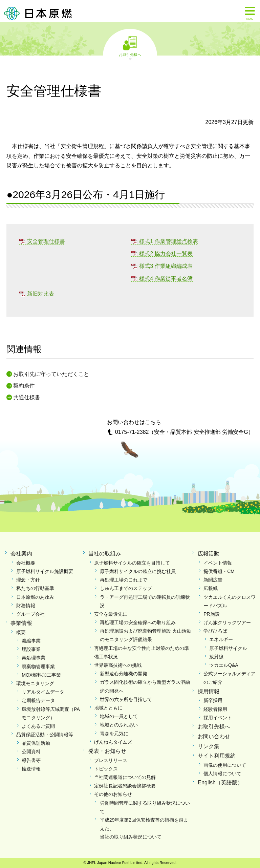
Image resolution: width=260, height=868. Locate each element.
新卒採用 (213, 700)
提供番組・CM (219, 571)
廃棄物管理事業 (38, 666)
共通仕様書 (27, 397)
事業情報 (21, 623)
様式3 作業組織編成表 (166, 266)
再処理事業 (34, 658)
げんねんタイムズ (113, 742)
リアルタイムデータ (43, 692)
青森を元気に (114, 734)
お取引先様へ (130, 54)
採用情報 (209, 691)
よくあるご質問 (38, 726)
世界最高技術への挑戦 (118, 665)
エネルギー (221, 639)
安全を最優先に (111, 614)
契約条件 (24, 386)
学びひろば (215, 631)
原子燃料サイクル (228, 648)
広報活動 (209, 554)
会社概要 (26, 563)
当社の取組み (105, 554)
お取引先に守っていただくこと (51, 374)
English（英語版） (220, 782)
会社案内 (21, 554)
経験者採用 (215, 709)
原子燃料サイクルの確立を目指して (132, 563)
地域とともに (108, 708)
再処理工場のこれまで (124, 580)
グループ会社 (30, 614)
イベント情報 (218, 563)
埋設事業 (31, 649)
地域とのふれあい (119, 725)
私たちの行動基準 (35, 588)
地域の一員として (119, 716)
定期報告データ (38, 700)
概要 (21, 632)
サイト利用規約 (217, 756)
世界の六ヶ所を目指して (126, 699)
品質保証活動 (36, 743)
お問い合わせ (214, 736)
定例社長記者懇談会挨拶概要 (125, 786)
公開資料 (31, 751)
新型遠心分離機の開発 (124, 674)
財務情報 (26, 606)
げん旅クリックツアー (227, 622)
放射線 (216, 657)
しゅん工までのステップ (126, 588)
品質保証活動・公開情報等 (45, 735)
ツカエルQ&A (224, 665)
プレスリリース (111, 760)
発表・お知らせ (107, 751)
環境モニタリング (35, 683)
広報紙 (211, 588)
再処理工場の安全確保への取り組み (138, 622)
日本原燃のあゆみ (35, 597)
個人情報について (222, 774)
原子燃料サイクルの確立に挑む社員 (138, 571)
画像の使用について (225, 765)
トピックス (106, 769)
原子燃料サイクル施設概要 (45, 571)
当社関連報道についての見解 (125, 777)
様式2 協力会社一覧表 (166, 253)
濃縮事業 (31, 641)
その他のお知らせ (113, 794)
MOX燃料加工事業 (41, 675)
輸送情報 (31, 769)
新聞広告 (213, 580)
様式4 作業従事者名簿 (166, 279)
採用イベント (218, 718)
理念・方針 (28, 580)
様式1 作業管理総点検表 (168, 241)
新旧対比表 (41, 294)
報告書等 (31, 760)
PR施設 (211, 614)
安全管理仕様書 (46, 241)
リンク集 (209, 746)
